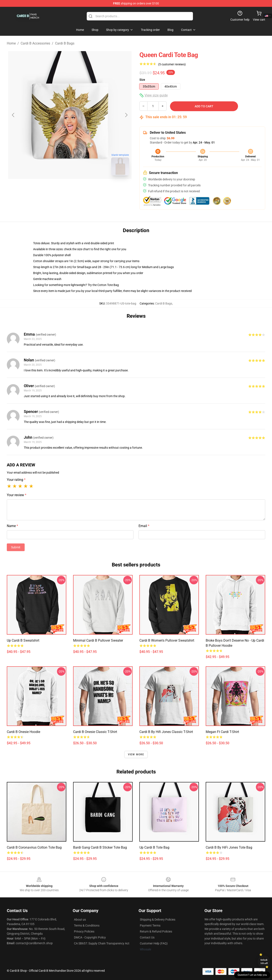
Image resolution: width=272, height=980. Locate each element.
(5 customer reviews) (172, 64)
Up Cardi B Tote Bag (154, 847)
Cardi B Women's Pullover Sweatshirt (167, 640)
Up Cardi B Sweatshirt (23, 640)
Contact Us (147, 937)
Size (142, 80)
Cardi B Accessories (35, 43)
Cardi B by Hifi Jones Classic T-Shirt (166, 732)
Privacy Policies (84, 931)
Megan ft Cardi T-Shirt (222, 732)
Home (11, 43)
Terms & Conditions (87, 925)
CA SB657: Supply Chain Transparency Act (102, 943)
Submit (16, 547)
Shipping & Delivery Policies (158, 920)
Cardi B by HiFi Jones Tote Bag (229, 847)
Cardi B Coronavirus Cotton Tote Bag (34, 847)
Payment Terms (150, 925)
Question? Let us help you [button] (252, 975)
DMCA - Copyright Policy (90, 937)
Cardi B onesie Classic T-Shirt (95, 732)
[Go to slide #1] (59, 188)
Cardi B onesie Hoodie (23, 732)
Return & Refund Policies (156, 931)
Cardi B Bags (65, 43)
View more (136, 754)
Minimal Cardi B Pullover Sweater (98, 640)
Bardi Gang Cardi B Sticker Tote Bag (100, 847)
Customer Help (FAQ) (154, 943)
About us (80, 920)
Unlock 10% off (264, 962)
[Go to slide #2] (81, 188)
